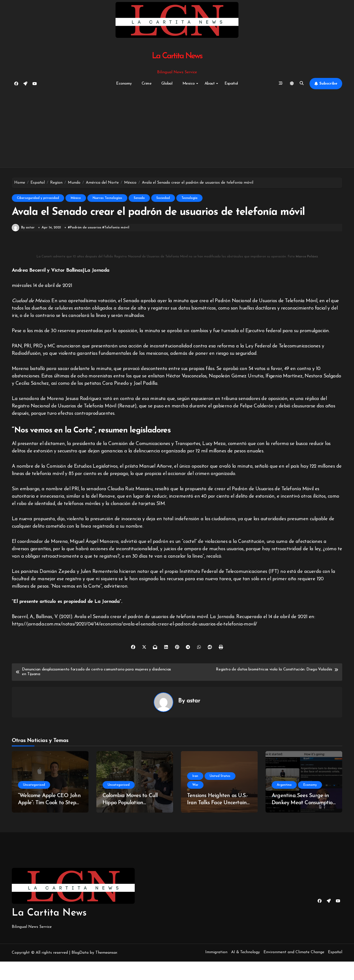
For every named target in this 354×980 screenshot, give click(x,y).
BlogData (80, 971)
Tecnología (189, 198)
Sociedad (163, 198)
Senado (139, 198)
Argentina (284, 803)
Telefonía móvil (117, 246)
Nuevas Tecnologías (107, 198)
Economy (124, 84)
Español (231, 84)
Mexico (190, 84)
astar (193, 719)
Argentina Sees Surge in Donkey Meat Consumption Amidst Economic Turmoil (304, 821)
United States (220, 794)
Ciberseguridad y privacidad (38, 198)
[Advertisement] (177, 129)
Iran (195, 794)
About (211, 84)
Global (167, 84)
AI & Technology (245, 971)
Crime (147, 84)
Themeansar (106, 971)
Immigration (216, 971)
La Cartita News (177, 56)
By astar (23, 246)
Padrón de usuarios (86, 246)
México (76, 198)
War (195, 803)
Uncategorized (34, 803)
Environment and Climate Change (294, 971)
